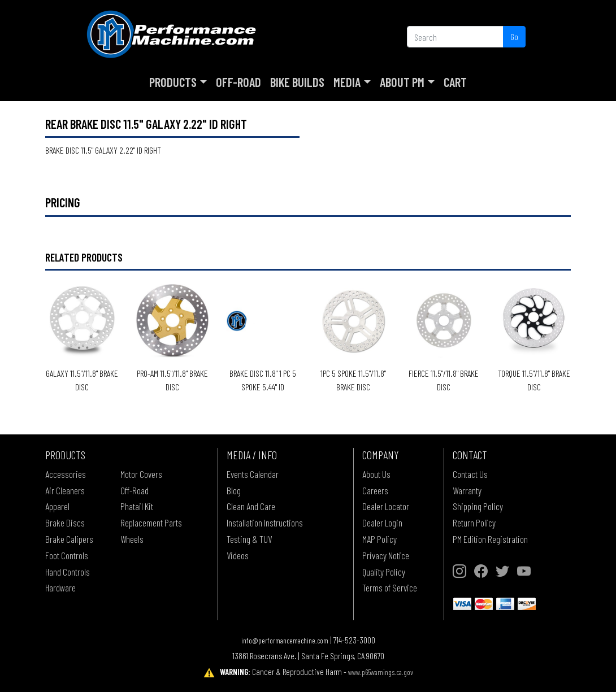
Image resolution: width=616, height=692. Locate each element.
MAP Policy (379, 539)
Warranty (467, 490)
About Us (376, 474)
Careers (375, 490)
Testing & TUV (249, 539)
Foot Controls (67, 555)
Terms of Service (390, 587)
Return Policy (474, 523)
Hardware (60, 587)
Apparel (57, 506)
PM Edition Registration (490, 539)
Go (514, 36)
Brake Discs (65, 523)
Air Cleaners (65, 490)
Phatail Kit (137, 506)
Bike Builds (297, 82)
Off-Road (238, 82)
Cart (455, 82)
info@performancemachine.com (285, 640)
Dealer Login (382, 523)
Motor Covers (141, 474)
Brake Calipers (69, 539)
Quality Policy (384, 572)
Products (173, 82)
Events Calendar (253, 474)
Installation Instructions (265, 523)
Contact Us (470, 474)
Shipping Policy (478, 506)
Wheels (132, 539)
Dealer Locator (386, 506)
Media (347, 82)
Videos (238, 555)
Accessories (66, 474)
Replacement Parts (151, 523)
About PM (402, 82)
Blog (234, 490)
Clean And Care (251, 506)
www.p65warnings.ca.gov (381, 672)
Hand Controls (68, 572)
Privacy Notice (386, 555)
